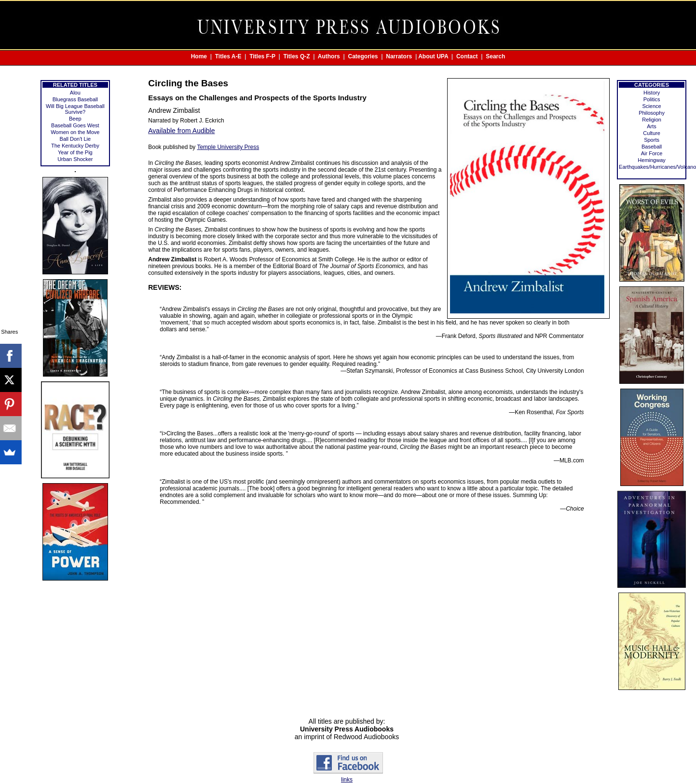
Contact (467, 56)
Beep (75, 119)
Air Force (652, 153)
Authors (329, 56)
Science (651, 106)
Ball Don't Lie (75, 139)
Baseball (652, 147)
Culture (651, 133)
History (652, 93)
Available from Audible (181, 131)
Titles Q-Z (296, 56)
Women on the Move (75, 132)
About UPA (433, 56)
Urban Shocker (75, 159)
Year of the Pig (75, 152)
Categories (363, 56)
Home (199, 56)
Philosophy (652, 113)
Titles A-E (228, 56)
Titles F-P (262, 56)
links (347, 780)
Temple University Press (228, 147)
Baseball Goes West (75, 125)
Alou (75, 93)
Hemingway (651, 160)
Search (495, 56)
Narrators (399, 56)
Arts (652, 126)
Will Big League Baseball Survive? (75, 109)
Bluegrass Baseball (75, 99)
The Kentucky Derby (75, 146)
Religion (652, 120)
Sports (652, 140)
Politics (652, 99)
